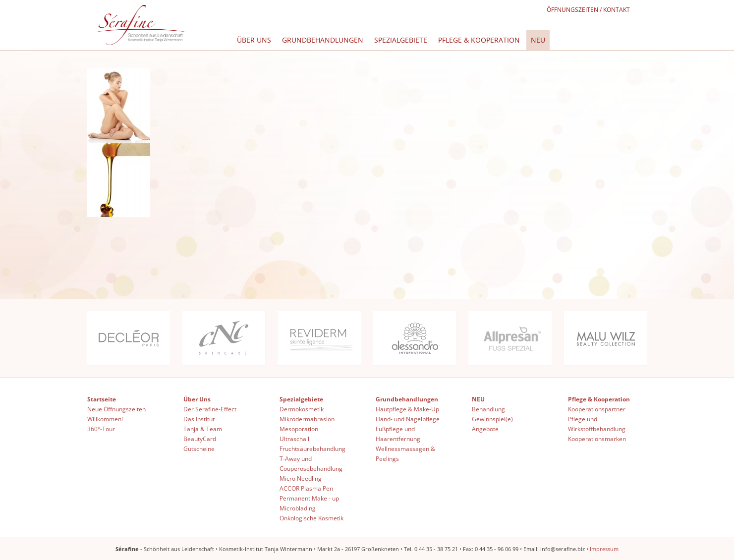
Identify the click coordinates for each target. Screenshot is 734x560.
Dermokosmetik (302, 409)
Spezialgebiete (401, 40)
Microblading (298, 508)
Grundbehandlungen (323, 40)
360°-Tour (101, 429)
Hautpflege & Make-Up (407, 409)
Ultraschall (294, 439)
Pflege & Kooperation (479, 40)
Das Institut (199, 419)
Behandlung (488, 409)
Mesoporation (299, 429)
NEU (538, 40)
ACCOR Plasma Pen (306, 488)
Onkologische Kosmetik (311, 518)
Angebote (485, 429)
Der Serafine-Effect (210, 409)
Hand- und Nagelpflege (408, 419)
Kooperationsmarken (597, 439)
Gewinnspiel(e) (492, 419)
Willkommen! (105, 419)
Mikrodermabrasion (307, 419)
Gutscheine (199, 449)
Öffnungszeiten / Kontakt (588, 10)
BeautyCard (200, 439)
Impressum (604, 549)
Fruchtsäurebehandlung (312, 449)
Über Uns (254, 40)
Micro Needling (301, 478)
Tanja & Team (203, 429)
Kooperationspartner (597, 409)
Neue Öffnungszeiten (116, 409)
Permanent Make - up (309, 498)
